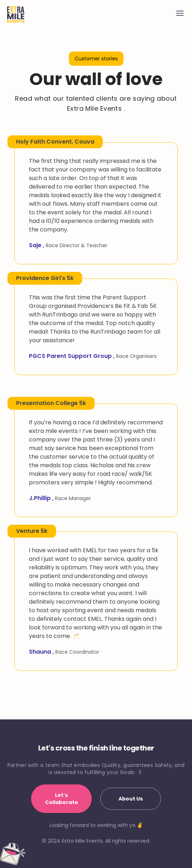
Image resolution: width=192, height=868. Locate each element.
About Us (131, 799)
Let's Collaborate (62, 799)
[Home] (16, 14)
